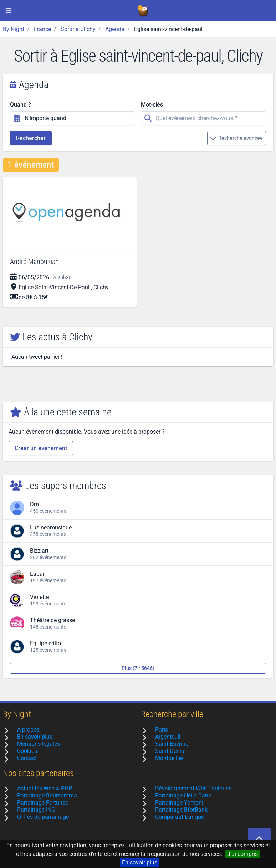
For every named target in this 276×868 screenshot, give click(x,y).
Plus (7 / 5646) (138, 668)
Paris (162, 730)
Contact (27, 758)
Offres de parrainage (43, 817)
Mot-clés (152, 105)
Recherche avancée (236, 138)
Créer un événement (41, 448)
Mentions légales (39, 744)
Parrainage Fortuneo (43, 803)
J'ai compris (242, 854)
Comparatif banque (180, 817)
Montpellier (169, 758)
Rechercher (31, 138)
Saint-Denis (170, 751)
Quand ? (21, 105)
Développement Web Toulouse (193, 788)
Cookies (27, 751)
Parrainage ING (36, 810)
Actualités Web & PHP (45, 788)
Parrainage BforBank (181, 810)
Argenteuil (168, 737)
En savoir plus (140, 862)
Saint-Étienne (172, 744)
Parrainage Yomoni (179, 803)
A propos (28, 730)
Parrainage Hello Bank (183, 795)
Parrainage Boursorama (47, 795)
